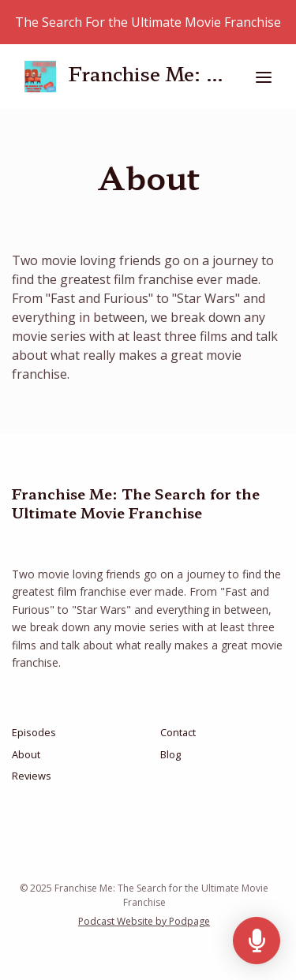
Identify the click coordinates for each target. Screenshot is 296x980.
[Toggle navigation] (264, 77)
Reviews (32, 776)
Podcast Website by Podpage (144, 921)
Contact (178, 732)
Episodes (34, 732)
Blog (170, 754)
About (26, 754)
